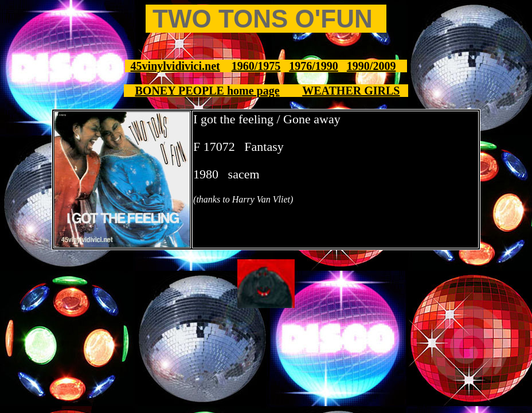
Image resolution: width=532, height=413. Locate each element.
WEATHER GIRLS (351, 91)
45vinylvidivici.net (175, 66)
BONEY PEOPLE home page (208, 91)
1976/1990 (314, 66)
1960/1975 (256, 66)
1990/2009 (371, 66)
